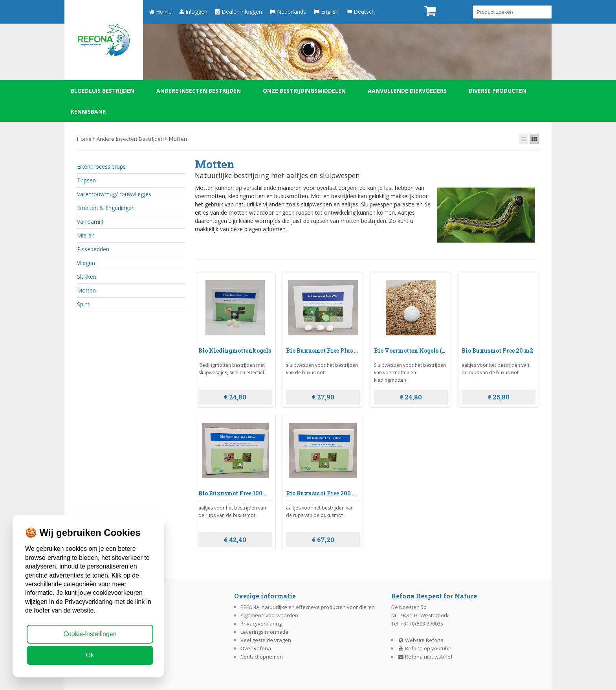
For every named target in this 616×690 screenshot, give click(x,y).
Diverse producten (498, 91)
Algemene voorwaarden (269, 615)
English (326, 12)
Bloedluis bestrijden (103, 91)
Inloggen (193, 12)
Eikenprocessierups (101, 167)
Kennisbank (88, 111)
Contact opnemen (262, 657)
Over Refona (256, 648)
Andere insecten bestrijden (199, 91)
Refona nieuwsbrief (425, 657)
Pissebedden (93, 249)
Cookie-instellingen (90, 634)
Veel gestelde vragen (266, 640)
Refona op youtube (425, 648)
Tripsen (86, 180)
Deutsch (361, 12)
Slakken (87, 277)
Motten (178, 139)
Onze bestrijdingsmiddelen (304, 91)
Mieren (86, 235)
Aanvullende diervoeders (407, 91)
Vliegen (86, 263)
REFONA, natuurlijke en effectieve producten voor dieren (308, 607)
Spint (83, 304)
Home (160, 12)
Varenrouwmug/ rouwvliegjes (114, 194)
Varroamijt (90, 222)
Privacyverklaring (261, 624)
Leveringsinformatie (264, 632)
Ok (90, 655)
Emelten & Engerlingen (106, 208)
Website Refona (421, 640)
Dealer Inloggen (239, 12)
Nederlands (288, 12)
